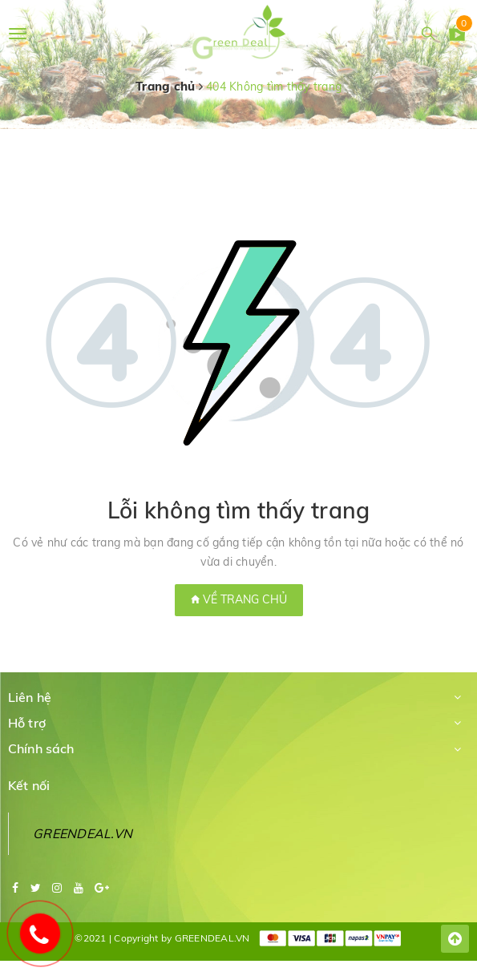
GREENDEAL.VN (83, 833)
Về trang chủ (239, 599)
